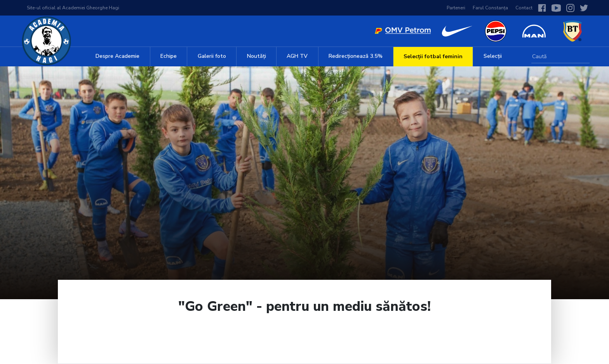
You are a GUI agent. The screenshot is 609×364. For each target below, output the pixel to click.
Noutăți (257, 56)
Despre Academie (117, 56)
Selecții (493, 56)
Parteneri (456, 8)
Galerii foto (212, 56)
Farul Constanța (490, 8)
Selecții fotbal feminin (433, 56)
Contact (524, 8)
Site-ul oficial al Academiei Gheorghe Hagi (73, 8)
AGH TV (297, 56)
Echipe (169, 56)
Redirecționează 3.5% (356, 56)
